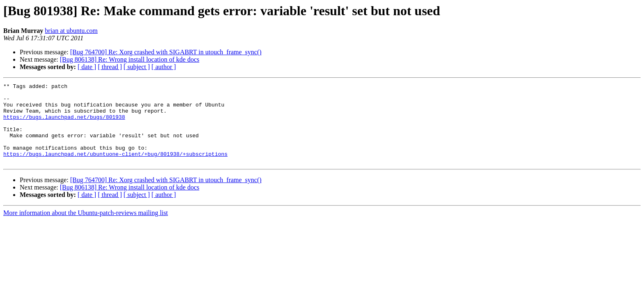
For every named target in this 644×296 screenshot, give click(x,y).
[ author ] (164, 67)
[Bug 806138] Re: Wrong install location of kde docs (130, 59)
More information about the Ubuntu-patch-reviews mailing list (86, 229)
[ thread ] (110, 67)
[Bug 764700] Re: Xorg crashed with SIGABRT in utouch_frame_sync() (166, 52)
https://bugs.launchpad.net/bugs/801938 (64, 124)
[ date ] (87, 67)
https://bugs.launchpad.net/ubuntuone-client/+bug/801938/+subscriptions (115, 169)
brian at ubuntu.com (71, 31)
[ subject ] (137, 67)
